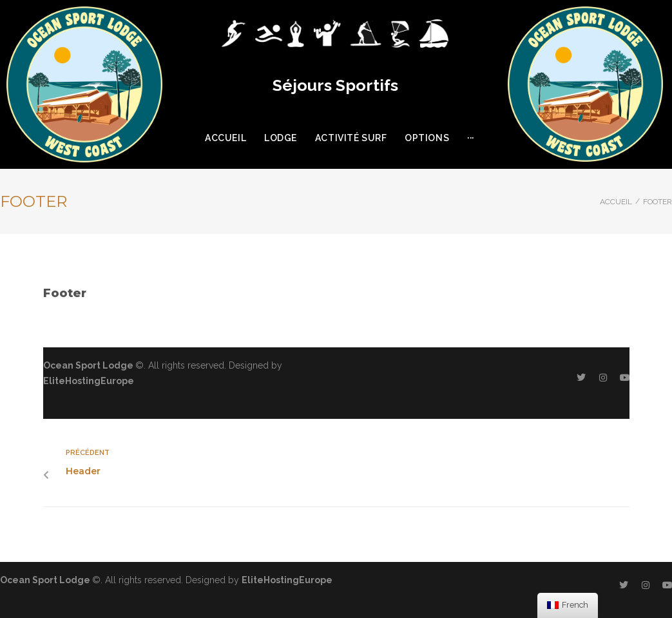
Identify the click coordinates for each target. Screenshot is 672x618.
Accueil (616, 202)
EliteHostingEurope (89, 381)
